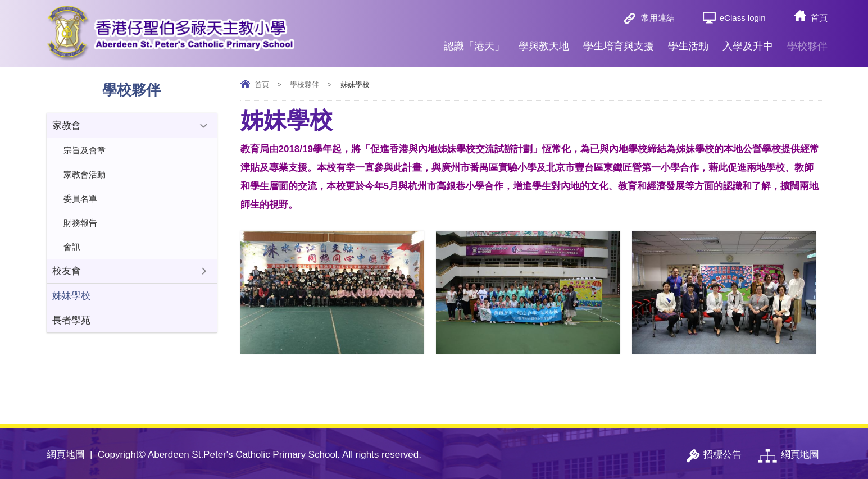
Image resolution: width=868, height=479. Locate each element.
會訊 (72, 247)
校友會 (67, 271)
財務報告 (80, 223)
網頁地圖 (66, 455)
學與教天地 (544, 42)
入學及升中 (748, 42)
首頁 (819, 18)
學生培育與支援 (619, 42)
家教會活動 (85, 174)
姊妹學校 (71, 296)
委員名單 (80, 199)
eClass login (743, 18)
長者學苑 (71, 320)
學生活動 (688, 42)
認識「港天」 (474, 42)
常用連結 (658, 18)
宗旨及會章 (85, 150)
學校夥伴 (807, 42)
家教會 (67, 126)
